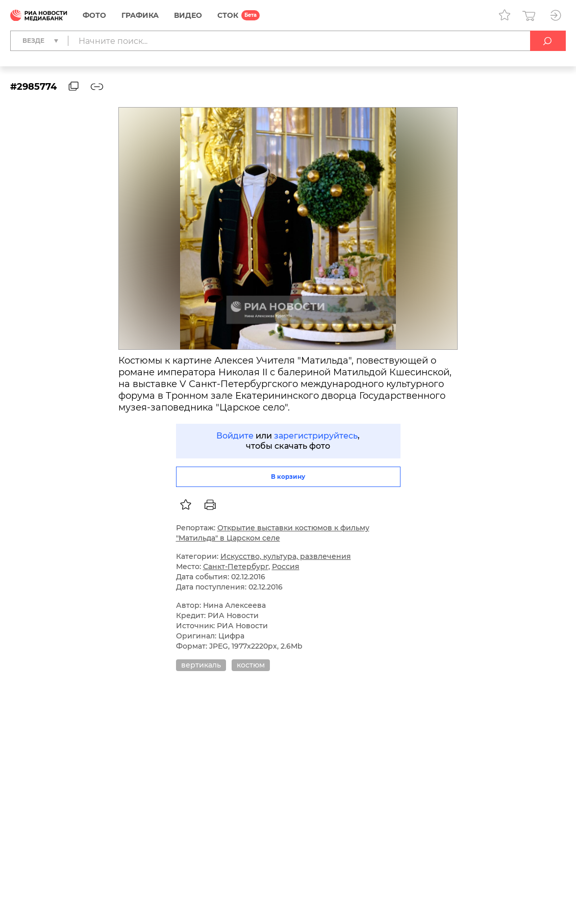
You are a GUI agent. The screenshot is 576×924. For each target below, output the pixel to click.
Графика (140, 15)
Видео (188, 15)
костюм (251, 665)
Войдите (235, 436)
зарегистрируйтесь (316, 436)
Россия (286, 567)
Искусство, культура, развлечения (286, 556)
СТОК (228, 15)
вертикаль (201, 665)
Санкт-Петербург (236, 567)
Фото (94, 15)
